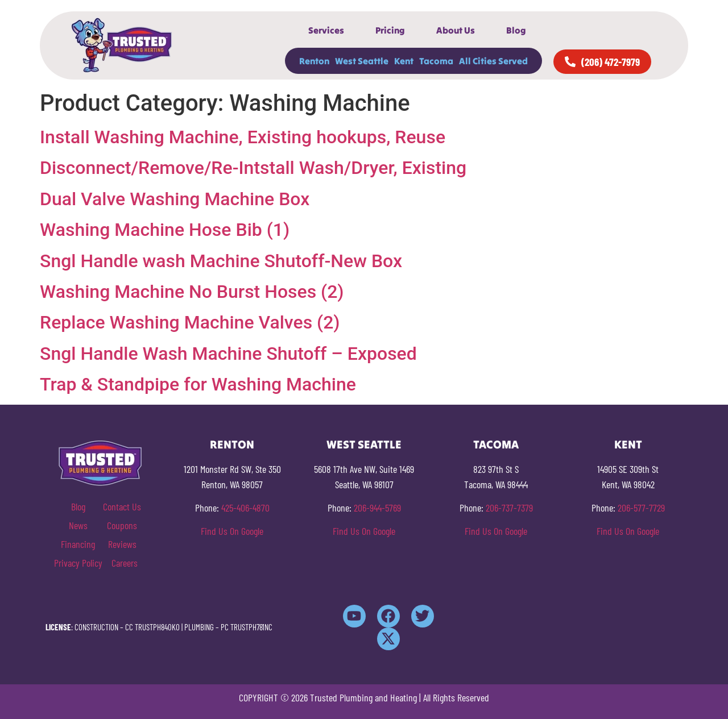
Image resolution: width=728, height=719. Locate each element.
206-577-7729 (641, 508)
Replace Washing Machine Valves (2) (190, 322)
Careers (125, 563)
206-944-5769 (377, 508)
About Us (456, 30)
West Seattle (362, 61)
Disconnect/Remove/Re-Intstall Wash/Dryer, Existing (253, 168)
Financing (78, 544)
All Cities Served (493, 61)
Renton (314, 61)
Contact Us (122, 506)
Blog (516, 30)
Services (326, 30)
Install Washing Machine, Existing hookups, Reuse (243, 137)
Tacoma (436, 61)
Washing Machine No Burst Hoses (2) (192, 292)
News (78, 525)
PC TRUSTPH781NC (247, 627)
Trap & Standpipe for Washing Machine (198, 384)
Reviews (122, 544)
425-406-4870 (245, 508)
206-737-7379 (509, 508)
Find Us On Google (232, 531)
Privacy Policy (78, 563)
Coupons (122, 525)
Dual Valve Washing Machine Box (175, 199)
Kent (404, 61)
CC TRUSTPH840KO (152, 627)
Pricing (390, 30)
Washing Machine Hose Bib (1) (165, 230)
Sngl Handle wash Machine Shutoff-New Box (221, 261)
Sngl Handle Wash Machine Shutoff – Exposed (228, 354)
